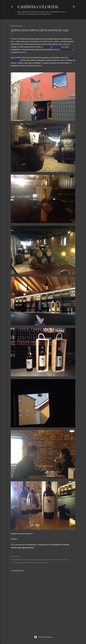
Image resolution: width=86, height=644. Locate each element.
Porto (50, 559)
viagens (23, 563)
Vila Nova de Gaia (32, 563)
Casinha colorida (38, 7)
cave (24, 559)
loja (46, 559)
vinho (40, 563)
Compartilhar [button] (15, 556)
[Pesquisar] (74, 6)
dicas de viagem (39, 559)
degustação (30, 559)
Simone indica (15, 563)
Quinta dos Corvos (58, 559)
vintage (45, 563)
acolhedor (19, 559)
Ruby (67, 559)
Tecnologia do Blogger (43, 637)
